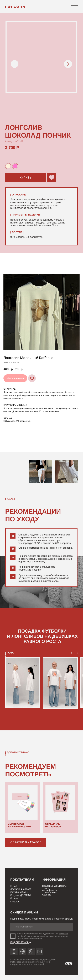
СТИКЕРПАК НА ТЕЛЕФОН (53, 825)
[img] (16, 7)
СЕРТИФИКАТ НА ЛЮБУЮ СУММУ (20, 825)
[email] (41, 927)
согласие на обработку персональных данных (42, 935)
